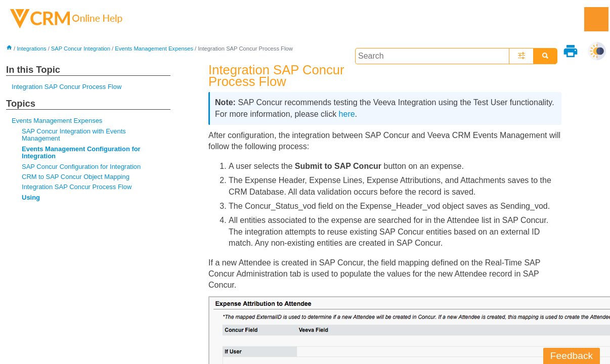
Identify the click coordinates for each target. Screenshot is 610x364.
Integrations (31, 49)
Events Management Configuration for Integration (81, 152)
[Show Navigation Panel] (596, 19)
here (347, 114)
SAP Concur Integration (81, 49)
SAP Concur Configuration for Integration (81, 167)
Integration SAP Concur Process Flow (67, 87)
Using (31, 197)
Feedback (572, 356)
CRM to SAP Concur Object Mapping (76, 177)
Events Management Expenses (154, 49)
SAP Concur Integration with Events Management (74, 135)
